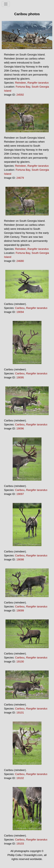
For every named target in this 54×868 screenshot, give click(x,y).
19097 (20, 494)
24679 (20, 178)
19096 (20, 428)
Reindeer (21, 83)
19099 (20, 611)
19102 (20, 778)
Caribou (20, 308)
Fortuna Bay (23, 87)
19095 (20, 377)
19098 (20, 559)
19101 (20, 713)
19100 (20, 662)
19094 (20, 312)
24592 (20, 95)
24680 (20, 261)
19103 (20, 844)
